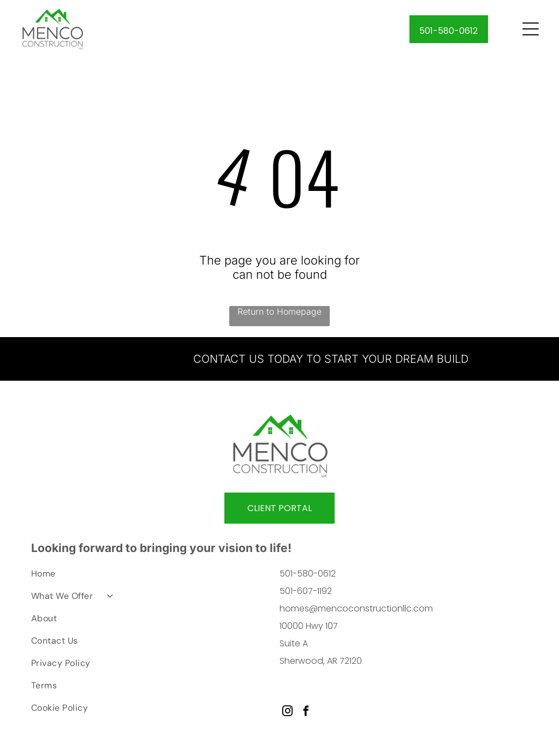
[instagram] (287, 716)
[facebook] (306, 716)
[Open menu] (531, 31)
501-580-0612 (308, 577)
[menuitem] (145, 580)
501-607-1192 (306, 594)
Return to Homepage (279, 315)
